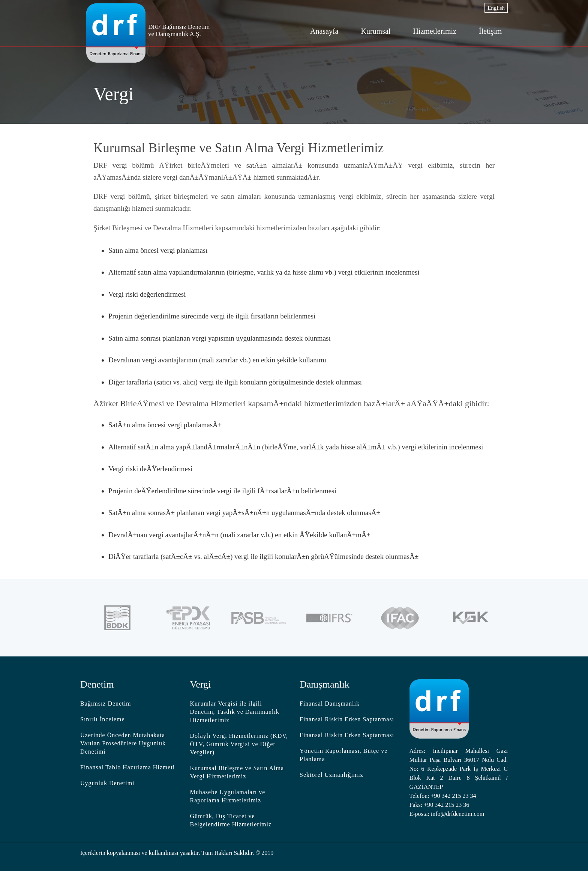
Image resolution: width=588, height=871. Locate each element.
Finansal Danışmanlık (330, 704)
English (496, 8)
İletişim (490, 31)
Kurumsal (376, 31)
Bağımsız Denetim (106, 704)
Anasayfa (324, 31)
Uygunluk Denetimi (107, 783)
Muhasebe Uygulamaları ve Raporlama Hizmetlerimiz (228, 796)
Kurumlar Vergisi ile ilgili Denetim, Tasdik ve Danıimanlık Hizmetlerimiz (235, 712)
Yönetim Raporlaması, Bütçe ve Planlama (343, 755)
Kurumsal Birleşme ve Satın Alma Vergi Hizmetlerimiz (237, 772)
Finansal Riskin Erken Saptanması (347, 719)
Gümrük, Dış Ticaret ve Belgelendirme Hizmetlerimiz (231, 820)
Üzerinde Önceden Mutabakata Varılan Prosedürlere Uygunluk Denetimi (123, 743)
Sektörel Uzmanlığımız (331, 775)
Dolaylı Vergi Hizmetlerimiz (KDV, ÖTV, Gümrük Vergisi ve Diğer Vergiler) (239, 744)
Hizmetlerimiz (435, 31)
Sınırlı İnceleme (103, 719)
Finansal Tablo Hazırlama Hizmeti (127, 767)
